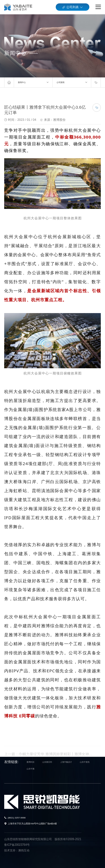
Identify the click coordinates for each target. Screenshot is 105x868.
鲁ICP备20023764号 (17, 845)
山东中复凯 (85, 762)
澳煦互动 (24, 850)
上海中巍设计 (66, 762)
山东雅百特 (47, 762)
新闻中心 (22, 82)
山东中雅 (31, 769)
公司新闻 (60, 82)
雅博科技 (31, 762)
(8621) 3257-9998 (17, 818)
